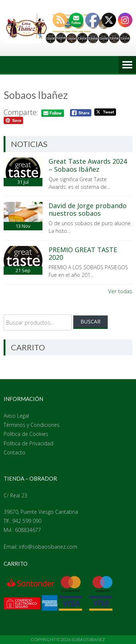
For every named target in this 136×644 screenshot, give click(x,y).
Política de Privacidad (28, 443)
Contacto (15, 452)
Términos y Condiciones (32, 425)
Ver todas (120, 291)
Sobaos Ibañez (88, 639)
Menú (127, 65)
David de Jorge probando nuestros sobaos (88, 210)
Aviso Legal (16, 416)
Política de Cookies (26, 434)
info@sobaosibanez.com (48, 547)
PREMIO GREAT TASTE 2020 (83, 254)
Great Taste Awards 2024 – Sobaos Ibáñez (88, 165)
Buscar (90, 321)
